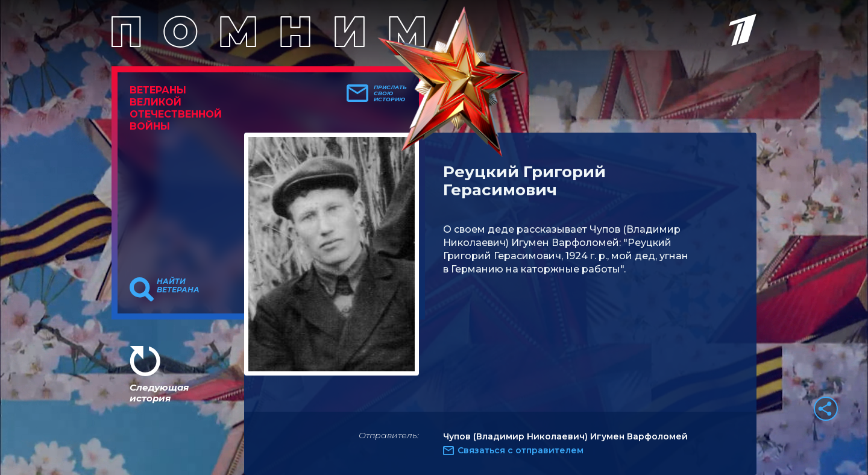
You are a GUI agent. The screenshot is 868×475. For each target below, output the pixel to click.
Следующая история (159, 393)
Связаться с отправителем (520, 450)
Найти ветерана (178, 286)
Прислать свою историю (390, 93)
